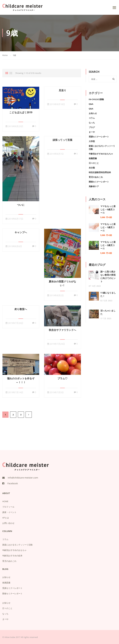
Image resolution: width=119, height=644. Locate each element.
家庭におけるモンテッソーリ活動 (17, 545)
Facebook (13, 483)
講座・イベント (9, 512)
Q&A (91, 104)
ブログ (92, 127)
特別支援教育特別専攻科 (100, 172)
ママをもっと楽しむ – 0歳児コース (108, 209)
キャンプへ (21, 232)
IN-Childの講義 (96, 99)
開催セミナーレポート (99, 182)
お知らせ (93, 113)
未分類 (92, 168)
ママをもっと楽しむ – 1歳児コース (108, 227)
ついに (21, 205)
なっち (92, 123)
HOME (5, 501)
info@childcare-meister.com (23, 478)
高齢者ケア (94, 186)
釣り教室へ (21, 309)
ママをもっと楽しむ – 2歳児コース (108, 245)
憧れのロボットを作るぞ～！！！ (21, 380)
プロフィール (8, 507)
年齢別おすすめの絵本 (12, 556)
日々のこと (94, 163)
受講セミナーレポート (99, 137)
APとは (6, 518)
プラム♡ (62, 378)
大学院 (92, 141)
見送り (62, 90)
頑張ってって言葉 (62, 140)
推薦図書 (93, 158)
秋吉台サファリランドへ (62, 330)
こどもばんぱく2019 (21, 112)
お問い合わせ (8, 523)
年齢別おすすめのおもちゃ (101, 154)
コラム (92, 118)
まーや (92, 132)
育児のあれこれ (96, 177)
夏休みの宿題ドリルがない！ (62, 283)
